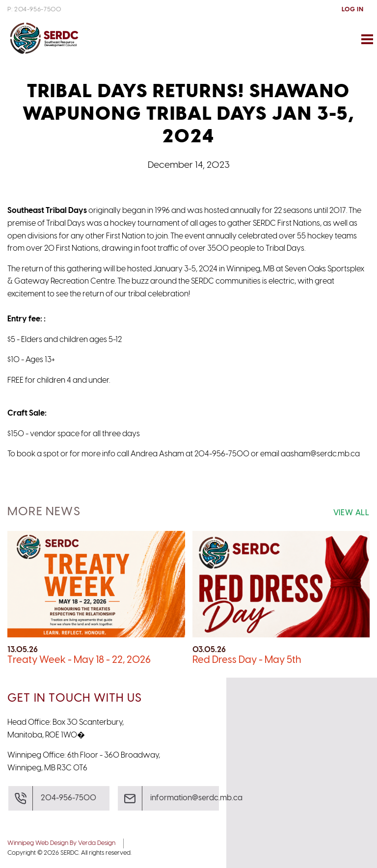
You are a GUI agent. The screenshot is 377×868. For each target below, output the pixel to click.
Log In (352, 10)
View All (351, 513)
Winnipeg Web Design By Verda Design (61, 843)
